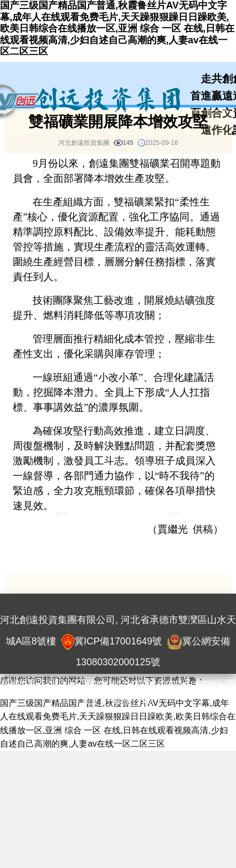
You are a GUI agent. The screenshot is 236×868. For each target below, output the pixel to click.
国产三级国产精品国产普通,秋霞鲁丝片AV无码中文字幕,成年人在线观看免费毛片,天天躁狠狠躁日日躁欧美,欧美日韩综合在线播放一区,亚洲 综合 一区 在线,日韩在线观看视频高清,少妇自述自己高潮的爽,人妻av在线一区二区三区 (117, 28)
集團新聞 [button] (174, 523)
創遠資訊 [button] (62, 523)
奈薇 (121, 701)
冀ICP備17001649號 (118, 641)
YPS (145, 701)
